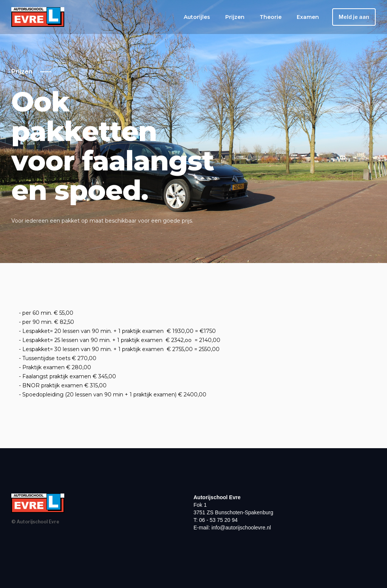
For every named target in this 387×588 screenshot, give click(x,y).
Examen (308, 17)
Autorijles (197, 17)
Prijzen (235, 17)
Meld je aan (354, 17)
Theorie (271, 17)
